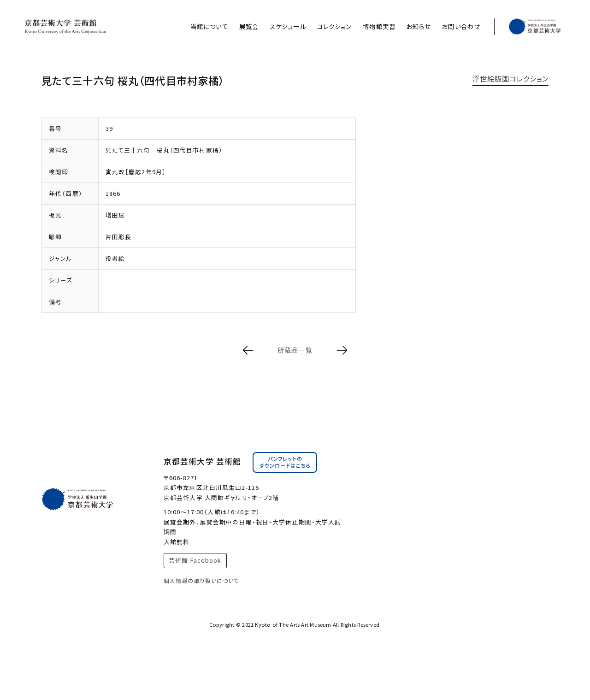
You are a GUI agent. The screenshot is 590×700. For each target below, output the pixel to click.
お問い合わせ (461, 26)
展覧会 (249, 26)
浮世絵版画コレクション (510, 78)
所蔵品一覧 (295, 350)
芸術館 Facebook (195, 560)
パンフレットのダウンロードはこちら (285, 462)
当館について (209, 26)
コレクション (335, 26)
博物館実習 (379, 26)
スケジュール (288, 26)
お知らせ (419, 26)
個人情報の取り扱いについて (202, 580)
